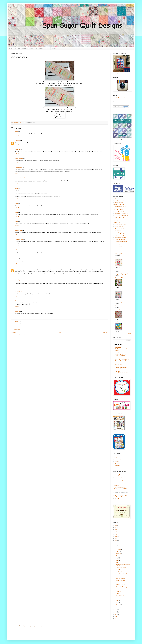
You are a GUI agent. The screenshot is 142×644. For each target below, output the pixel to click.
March (118, 603)
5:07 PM (17, 307)
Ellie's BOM (117, 463)
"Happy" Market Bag (121, 585)
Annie (16, 259)
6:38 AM (17, 154)
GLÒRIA (17, 322)
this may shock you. (120, 596)
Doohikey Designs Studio (121, 367)
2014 (116, 536)
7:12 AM (17, 163)
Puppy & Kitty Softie (119, 228)
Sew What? (119, 570)
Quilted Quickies (19, 168)
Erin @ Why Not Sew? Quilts (22, 292)
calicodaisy (17, 311)
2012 (116, 541)
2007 (116, 614)
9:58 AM (17, 208)
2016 (116, 532)
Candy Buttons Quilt (119, 204)
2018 (116, 528)
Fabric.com (117, 462)
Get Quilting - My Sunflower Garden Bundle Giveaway (121, 355)
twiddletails (118, 322)
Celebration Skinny (120, 580)
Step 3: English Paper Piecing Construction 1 (121, 478)
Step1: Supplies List (119, 474)
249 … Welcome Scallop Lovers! (122, 373)
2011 (116, 543)
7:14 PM (17, 263)
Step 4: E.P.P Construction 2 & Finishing (122, 485)
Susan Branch (118, 467)
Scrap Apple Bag (118, 232)
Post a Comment (17, 329)
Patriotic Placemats (119, 227)
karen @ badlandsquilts (20, 178)
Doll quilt (117, 499)
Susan (16, 222)
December (118, 547)
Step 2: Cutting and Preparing (121, 476)
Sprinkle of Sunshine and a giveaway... (122, 591)
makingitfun (118, 348)
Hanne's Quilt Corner (120, 310)
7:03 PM (17, 245)
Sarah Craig (18, 150)
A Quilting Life (118, 254)
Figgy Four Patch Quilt (119, 217)
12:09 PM (17, 226)
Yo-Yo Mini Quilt (118, 247)
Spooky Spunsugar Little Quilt (121, 238)
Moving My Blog (118, 369)
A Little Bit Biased (119, 290)
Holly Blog (117, 371)
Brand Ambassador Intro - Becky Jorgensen (122, 350)
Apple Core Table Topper (120, 201)
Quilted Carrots (118, 230)
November (118, 549)
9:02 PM (17, 317)
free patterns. (40, 48)
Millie (16, 250)
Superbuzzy (117, 465)
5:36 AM (17, 136)
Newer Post (14, 332)
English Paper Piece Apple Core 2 (122, 214)
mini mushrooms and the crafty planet (123, 565)
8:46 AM (17, 173)
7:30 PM (17, 254)
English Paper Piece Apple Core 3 (122, 215)
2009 (116, 610)
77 (116, 582)
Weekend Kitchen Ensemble (121, 241)
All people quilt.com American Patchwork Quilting (121, 496)
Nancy (16, 189)
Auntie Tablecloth (119, 203)
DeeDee (17, 268)
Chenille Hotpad (118, 208)
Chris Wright (18, 280)
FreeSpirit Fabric (119, 365)
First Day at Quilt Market (122, 572)
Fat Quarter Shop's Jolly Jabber (122, 274)
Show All (130, 333)
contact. (54, 48)
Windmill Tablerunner (120, 243)
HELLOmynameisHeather (121, 358)
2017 (116, 530)
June (117, 560)
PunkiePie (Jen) (18, 231)
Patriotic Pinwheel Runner (120, 225)
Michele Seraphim (19, 159)
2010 (116, 545)
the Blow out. (119, 598)
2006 (116, 616)
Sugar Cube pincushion (120, 239)
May (117, 562)
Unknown (17, 141)
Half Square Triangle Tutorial (121, 219)
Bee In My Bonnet (119, 258)
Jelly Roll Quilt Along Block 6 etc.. (123, 574)
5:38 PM (17, 235)
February (118, 605)
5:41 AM (17, 145)
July (117, 558)
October (118, 551)
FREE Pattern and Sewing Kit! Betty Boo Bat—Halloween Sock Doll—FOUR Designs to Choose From (123, 361)
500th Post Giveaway (120, 578)
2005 (116, 619)
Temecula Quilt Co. (119, 278)
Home (11, 48)
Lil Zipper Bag (118, 223)
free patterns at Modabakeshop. (24, 48)
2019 (116, 525)
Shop (48, 48)
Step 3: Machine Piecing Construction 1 (120, 482)
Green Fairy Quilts (119, 302)
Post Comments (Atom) (22, 335)
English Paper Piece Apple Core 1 (122, 212)
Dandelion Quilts (19, 240)
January (118, 607)
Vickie (16, 132)
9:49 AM (17, 199)
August (118, 556)
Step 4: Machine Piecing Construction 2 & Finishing (121, 488)
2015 (116, 534)
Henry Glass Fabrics (119, 353)
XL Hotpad (117, 245)
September (119, 554)
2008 (116, 612)
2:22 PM (17, 287)
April (117, 600)
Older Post (105, 332)
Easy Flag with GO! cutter (120, 210)
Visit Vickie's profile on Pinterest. (120, 98)
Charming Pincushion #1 (120, 206)
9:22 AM (17, 184)
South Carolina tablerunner (121, 236)
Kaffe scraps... (119, 594)
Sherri (16, 213)
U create (117, 270)
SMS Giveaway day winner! (122, 576)
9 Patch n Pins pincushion (120, 199)
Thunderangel (18, 301)
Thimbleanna (118, 306)
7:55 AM (17, 296)
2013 (116, 539)
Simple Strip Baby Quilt (120, 234)
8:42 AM (17, 326)
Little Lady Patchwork (119, 456)
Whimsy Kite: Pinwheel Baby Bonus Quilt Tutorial (122, 587)
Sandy (16, 204)
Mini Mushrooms (118, 458)
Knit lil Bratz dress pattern (120, 221)
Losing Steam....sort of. (121, 568)
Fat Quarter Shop (118, 460)
